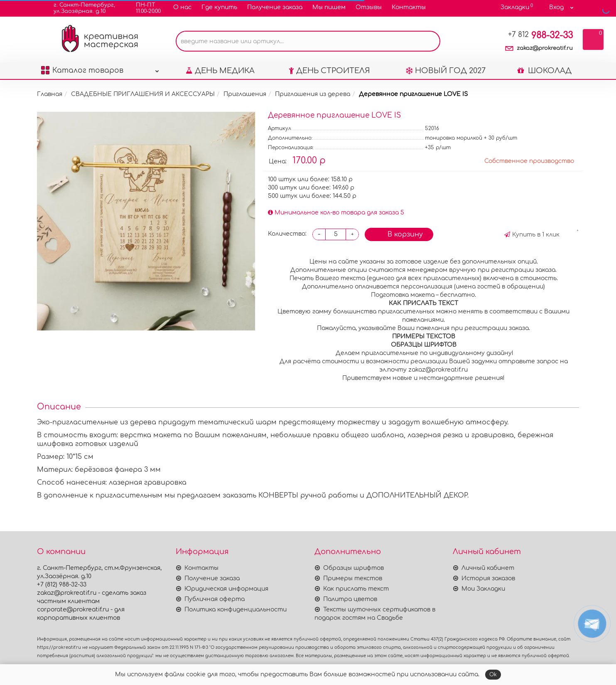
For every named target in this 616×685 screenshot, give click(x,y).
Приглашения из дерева (313, 94)
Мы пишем (329, 7)
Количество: (287, 234)
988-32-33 (540, 35)
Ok (493, 675)
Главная (50, 94)
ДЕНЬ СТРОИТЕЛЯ (329, 71)
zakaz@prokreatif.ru (545, 48)
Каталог (100, 68)
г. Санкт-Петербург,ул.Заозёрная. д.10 (79, 8)
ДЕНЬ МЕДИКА (220, 71)
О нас (182, 7)
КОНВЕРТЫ (279, 495)
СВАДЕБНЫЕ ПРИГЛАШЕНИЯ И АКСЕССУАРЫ (143, 94)
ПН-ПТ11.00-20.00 (143, 8)
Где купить (219, 7)
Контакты (409, 7)
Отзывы (369, 7)
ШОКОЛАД (545, 71)
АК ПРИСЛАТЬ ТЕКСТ (423, 303)
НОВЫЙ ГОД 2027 (446, 71)
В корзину (399, 234)
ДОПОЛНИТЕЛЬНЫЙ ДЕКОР (417, 495)
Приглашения (245, 94)
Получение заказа (275, 7)
